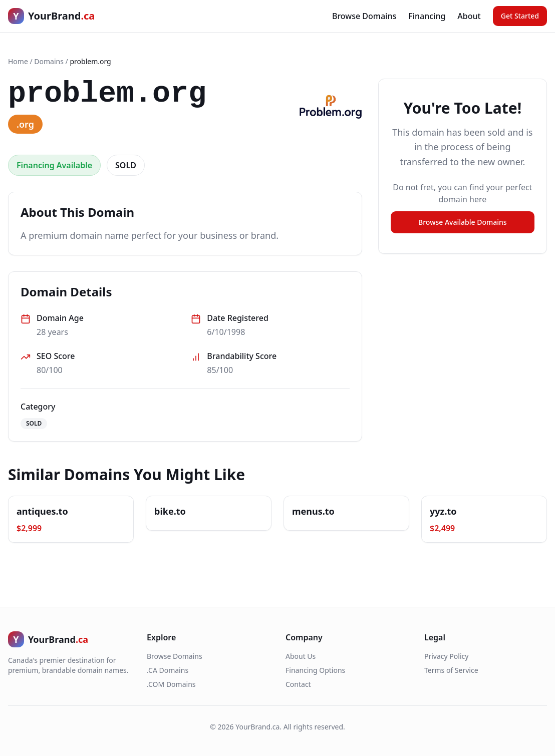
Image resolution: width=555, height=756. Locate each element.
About (469, 16)
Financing (427, 16)
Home (18, 61)
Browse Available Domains (463, 222)
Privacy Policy (446, 656)
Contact (298, 684)
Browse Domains (364, 16)
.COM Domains (171, 684)
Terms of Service (451, 670)
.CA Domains (168, 670)
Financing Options (315, 670)
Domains (49, 61)
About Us (301, 656)
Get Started (520, 16)
